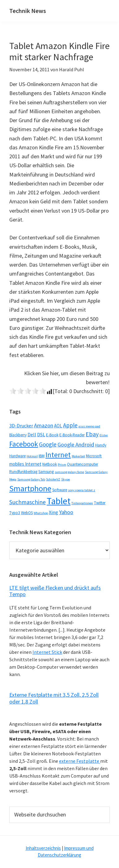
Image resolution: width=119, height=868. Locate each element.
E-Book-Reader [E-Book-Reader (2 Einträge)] (72, 435)
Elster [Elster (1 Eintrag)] (104, 435)
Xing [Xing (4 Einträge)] (53, 512)
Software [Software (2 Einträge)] (60, 490)
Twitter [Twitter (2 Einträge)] (100, 503)
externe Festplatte (80, 761)
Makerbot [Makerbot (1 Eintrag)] (78, 456)
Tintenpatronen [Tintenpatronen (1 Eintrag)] (82, 503)
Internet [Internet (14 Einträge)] (58, 455)
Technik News (28, 11)
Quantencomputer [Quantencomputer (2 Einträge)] (83, 464)
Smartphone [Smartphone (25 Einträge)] (30, 488)
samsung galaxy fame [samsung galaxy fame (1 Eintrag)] (69, 472)
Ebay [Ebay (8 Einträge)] (92, 434)
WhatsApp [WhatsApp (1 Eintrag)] (41, 513)
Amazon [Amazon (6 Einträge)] (44, 425)
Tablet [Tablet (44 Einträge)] (59, 501)
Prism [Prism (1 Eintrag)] (62, 465)
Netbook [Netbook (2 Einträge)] (50, 464)
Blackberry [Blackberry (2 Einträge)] (18, 435)
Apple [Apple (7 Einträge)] (70, 425)
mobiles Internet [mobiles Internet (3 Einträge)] (25, 464)
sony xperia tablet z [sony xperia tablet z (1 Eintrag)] (82, 490)
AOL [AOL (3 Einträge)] (58, 426)
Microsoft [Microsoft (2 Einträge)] (94, 456)
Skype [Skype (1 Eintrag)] (66, 479)
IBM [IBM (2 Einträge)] (42, 456)
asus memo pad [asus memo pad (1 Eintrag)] (89, 426)
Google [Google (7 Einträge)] (48, 444)
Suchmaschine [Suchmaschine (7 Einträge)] (28, 502)
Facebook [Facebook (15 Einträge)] (24, 444)
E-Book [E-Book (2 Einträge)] (52, 435)
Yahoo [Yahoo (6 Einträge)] (66, 512)
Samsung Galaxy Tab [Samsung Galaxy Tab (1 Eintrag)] (31, 479)
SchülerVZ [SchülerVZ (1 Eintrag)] (53, 479)
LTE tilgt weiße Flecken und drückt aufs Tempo (55, 591)
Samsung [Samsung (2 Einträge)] (46, 472)
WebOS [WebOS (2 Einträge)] (27, 513)
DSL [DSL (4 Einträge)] (41, 434)
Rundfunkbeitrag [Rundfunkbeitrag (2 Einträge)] (23, 472)
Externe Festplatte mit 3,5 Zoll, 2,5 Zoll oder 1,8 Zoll (54, 698)
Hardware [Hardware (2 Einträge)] (17, 456)
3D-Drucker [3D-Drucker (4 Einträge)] (21, 426)
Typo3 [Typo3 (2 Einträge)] (15, 513)
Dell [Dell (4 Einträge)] (32, 434)
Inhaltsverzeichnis (43, 848)
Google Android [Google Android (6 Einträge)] (76, 444)
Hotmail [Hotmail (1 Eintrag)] (32, 456)
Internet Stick (47, 652)
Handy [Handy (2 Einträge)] (101, 445)
